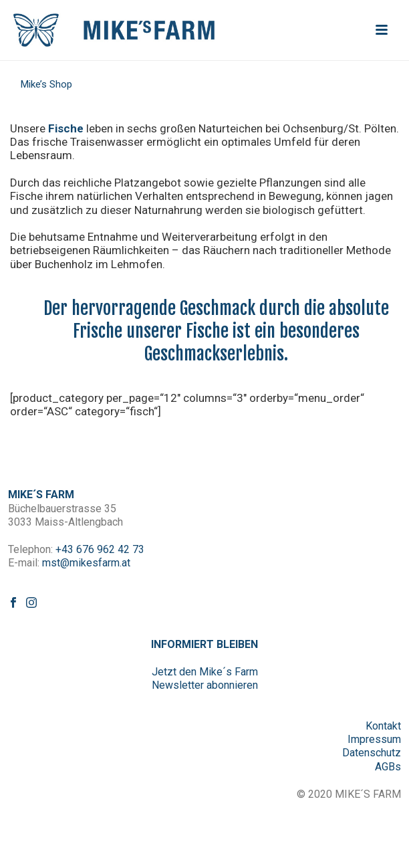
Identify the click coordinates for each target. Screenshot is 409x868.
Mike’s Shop (46, 84)
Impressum (374, 739)
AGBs (388, 767)
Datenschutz (372, 753)
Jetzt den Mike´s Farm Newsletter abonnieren (205, 678)
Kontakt (383, 726)
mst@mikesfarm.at (86, 563)
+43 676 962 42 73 (100, 549)
